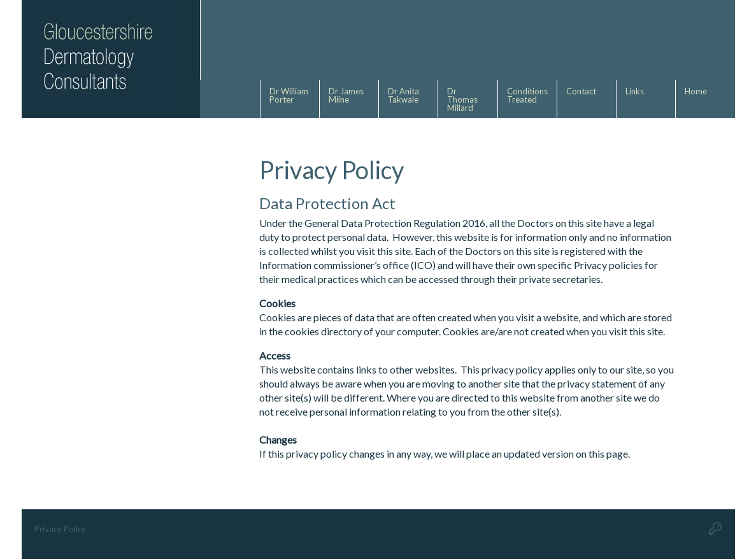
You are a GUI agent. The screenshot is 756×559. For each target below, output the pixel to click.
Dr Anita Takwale (404, 95)
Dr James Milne (346, 95)
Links (635, 91)
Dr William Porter (289, 95)
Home (696, 91)
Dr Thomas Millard (462, 99)
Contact (581, 91)
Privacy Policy (60, 529)
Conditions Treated (527, 95)
